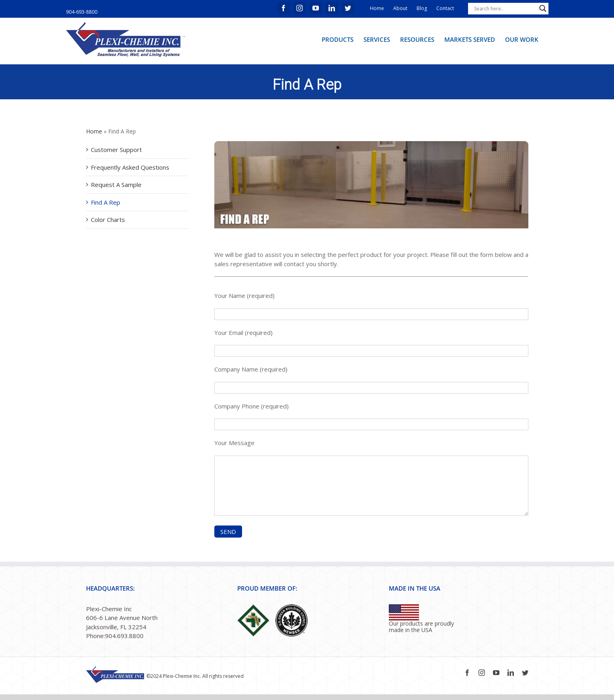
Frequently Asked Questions (130, 167)
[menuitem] (338, 39)
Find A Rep (106, 202)
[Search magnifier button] (543, 8)
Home (377, 8)
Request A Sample (116, 185)
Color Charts (108, 220)
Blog (422, 8)
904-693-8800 (82, 12)
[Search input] (505, 8)
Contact (445, 8)
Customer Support (116, 150)
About (400, 8)
